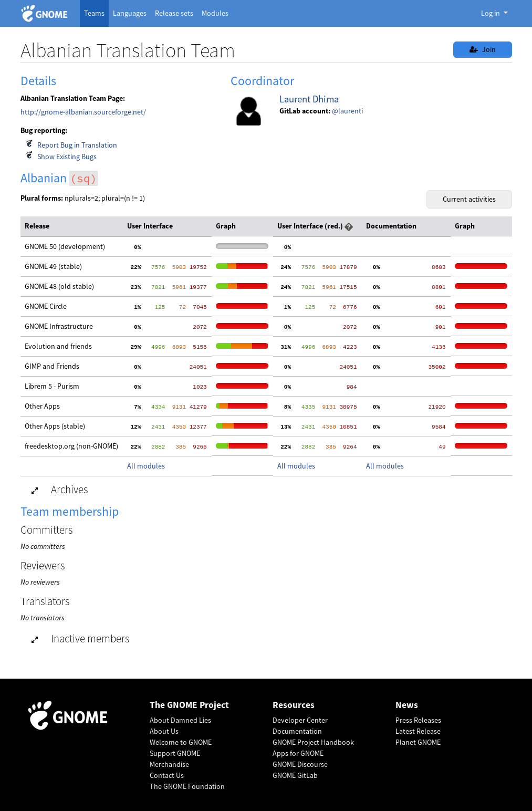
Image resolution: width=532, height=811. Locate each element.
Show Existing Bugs (67, 157)
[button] (349, 226)
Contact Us (167, 775)
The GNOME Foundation (187, 786)
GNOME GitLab (295, 775)
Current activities (469, 199)
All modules (146, 466)
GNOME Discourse (300, 764)
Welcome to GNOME (181, 742)
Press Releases (418, 720)
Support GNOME (175, 753)
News (407, 705)
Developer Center (300, 720)
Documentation (297, 731)
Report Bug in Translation (77, 145)
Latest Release (418, 731)
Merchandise (169, 764)
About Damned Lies (180, 720)
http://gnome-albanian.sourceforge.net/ (83, 112)
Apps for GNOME (298, 753)
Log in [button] (491, 13)
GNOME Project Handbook (313, 742)
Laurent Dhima (309, 99)
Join (483, 49)
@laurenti (347, 111)
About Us (164, 731)
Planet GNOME (418, 742)
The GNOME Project (189, 705)
